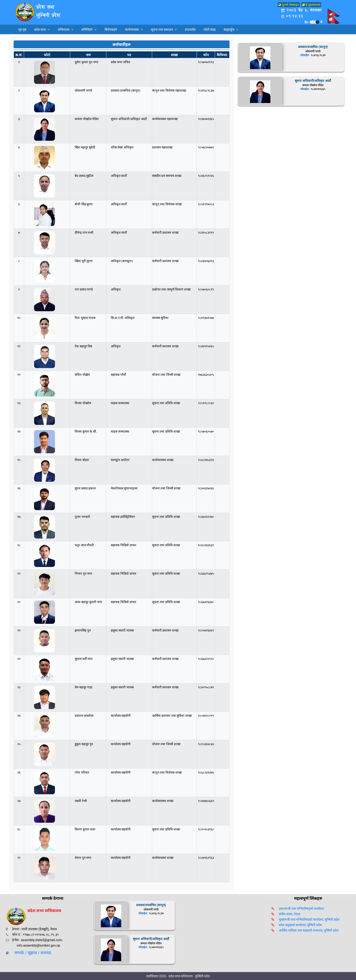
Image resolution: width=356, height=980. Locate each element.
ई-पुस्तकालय (311, 5)
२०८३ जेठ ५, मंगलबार (301, 10)
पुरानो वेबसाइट (289, 5)
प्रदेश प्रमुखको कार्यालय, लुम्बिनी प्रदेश (300, 925)
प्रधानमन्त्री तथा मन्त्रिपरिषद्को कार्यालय (301, 909)
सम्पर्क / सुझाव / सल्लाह (31, 953)
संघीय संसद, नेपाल (289, 914)
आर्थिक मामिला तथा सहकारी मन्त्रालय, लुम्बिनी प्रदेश (309, 930)
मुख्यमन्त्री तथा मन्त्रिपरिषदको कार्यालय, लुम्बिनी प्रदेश (309, 920)
